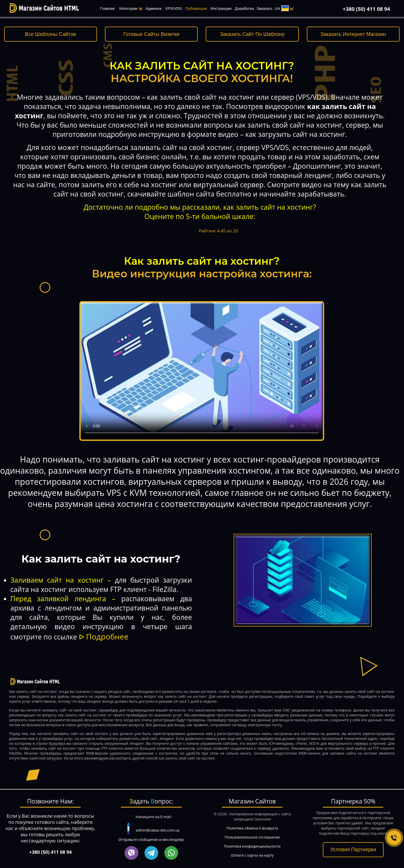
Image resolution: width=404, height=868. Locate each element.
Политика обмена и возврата (252, 828)
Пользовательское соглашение (252, 837)
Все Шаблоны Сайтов (50, 34)
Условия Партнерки (353, 849)
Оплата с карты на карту (252, 855)
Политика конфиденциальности (252, 846)
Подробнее (107, 636)
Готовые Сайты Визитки (151, 34)
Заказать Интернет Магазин (353, 34)
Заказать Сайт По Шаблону (252, 34)
